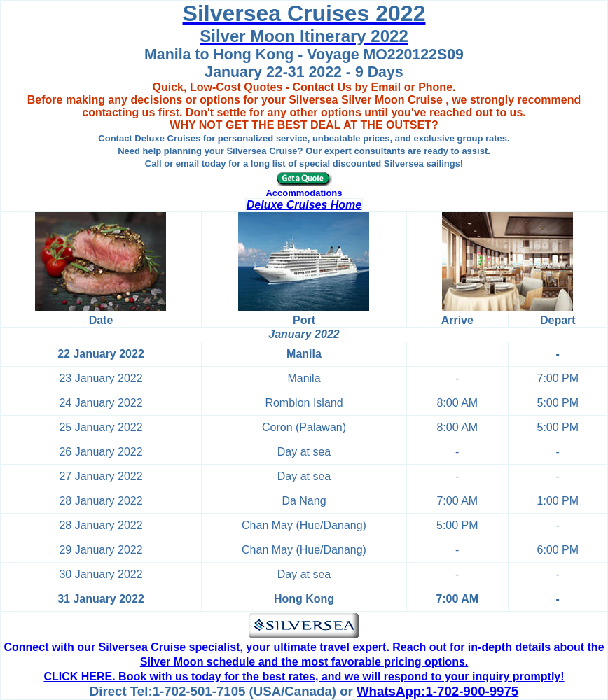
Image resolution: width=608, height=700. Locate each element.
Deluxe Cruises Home (304, 205)
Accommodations (304, 193)
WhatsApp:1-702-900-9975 (437, 691)
